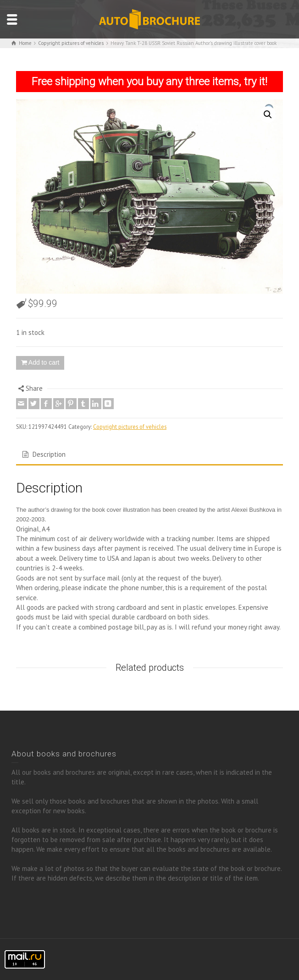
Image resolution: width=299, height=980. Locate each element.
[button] (268, 115)
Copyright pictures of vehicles (130, 427)
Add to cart (44, 362)
